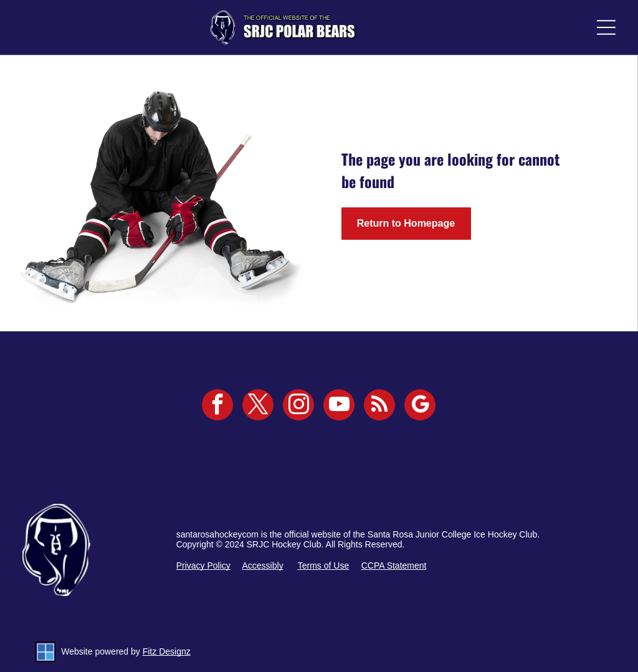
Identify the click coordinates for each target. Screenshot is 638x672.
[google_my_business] (420, 406)
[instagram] (298, 406)
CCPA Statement (394, 566)
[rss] (379, 406)
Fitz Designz (167, 651)
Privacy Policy (203, 566)
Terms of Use (323, 566)
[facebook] (217, 406)
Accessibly (263, 566)
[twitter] (258, 406)
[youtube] (339, 406)
